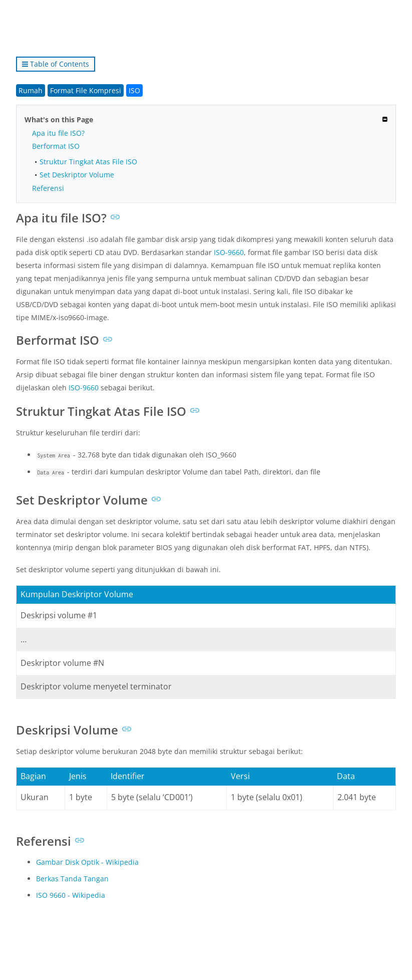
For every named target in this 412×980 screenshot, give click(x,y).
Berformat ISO (56, 146)
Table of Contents (56, 64)
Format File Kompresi (86, 90)
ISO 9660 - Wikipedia (71, 895)
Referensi (48, 188)
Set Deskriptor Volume (77, 175)
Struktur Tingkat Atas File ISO (88, 162)
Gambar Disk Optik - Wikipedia (87, 862)
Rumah (31, 90)
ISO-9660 (229, 252)
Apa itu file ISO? (58, 133)
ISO (134, 90)
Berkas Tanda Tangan (72, 879)
